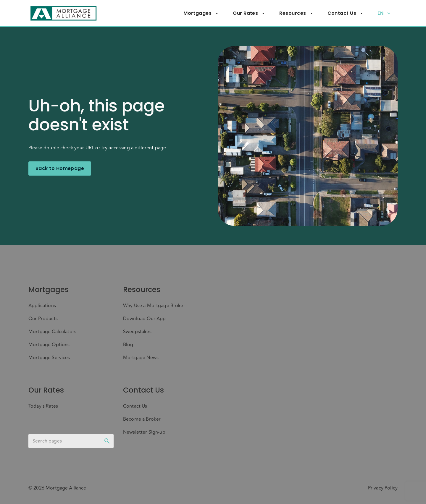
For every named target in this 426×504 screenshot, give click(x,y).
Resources (296, 13)
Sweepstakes (137, 332)
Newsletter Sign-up (144, 432)
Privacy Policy (383, 488)
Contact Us (346, 13)
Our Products (43, 319)
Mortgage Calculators (52, 332)
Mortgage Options (49, 345)
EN (384, 13)
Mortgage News (141, 358)
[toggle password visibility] (107, 441)
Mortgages (201, 13)
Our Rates (249, 13)
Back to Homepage (60, 168)
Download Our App (144, 319)
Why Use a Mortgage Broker (154, 306)
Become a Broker (142, 419)
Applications (42, 306)
